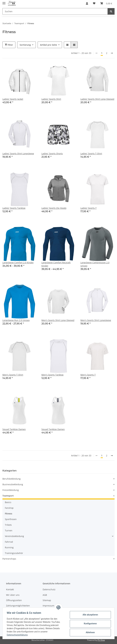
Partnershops (9, 559)
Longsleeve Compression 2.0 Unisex (95, 264)
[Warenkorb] (106, 3)
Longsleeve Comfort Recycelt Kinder (56, 264)
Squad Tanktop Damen (14, 429)
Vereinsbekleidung (14, 536)
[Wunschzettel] (94, 3)
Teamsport (8, 496)
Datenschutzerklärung (18, 635)
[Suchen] (55, 11)
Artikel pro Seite (49, 45)
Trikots (8, 525)
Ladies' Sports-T (89, 208)
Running (9, 547)
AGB (45, 595)
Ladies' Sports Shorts (52, 154)
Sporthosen (11, 519)
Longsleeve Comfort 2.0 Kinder (18, 263)
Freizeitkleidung (11, 490)
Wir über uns (13, 595)
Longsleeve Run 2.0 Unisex (16, 320)
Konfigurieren (90, 624)
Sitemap (47, 600)
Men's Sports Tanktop (52, 375)
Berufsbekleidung (12, 479)
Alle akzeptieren (90, 615)
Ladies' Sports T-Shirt (91, 154)
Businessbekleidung (13, 484)
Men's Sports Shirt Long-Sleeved (58, 320)
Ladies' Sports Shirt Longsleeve (18, 154)
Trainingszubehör (14, 553)
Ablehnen (90, 632)
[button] (87, 3)
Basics (8, 502)
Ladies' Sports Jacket (13, 99)
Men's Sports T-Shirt (13, 375)
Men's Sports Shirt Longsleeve (96, 320)
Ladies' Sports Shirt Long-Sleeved (97, 99)
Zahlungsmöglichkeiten (18, 606)
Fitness (9, 514)
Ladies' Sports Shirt (51, 99)
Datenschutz (49, 589)
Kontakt (10, 589)
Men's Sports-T (88, 375)
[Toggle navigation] (4, 2)
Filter (9, 45)
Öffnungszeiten (14, 600)
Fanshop (9, 508)
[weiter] (112, 53)
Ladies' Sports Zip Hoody (54, 208)
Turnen (9, 530)
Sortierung (25, 45)
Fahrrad (9, 542)
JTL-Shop (101, 640)
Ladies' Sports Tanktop (14, 208)
